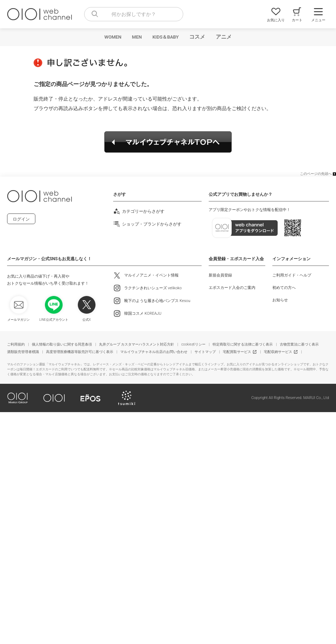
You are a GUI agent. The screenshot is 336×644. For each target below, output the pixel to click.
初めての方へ (284, 288)
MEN (137, 37)
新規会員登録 (220, 275)
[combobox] (134, 14)
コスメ (197, 37)
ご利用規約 (16, 344)
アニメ (224, 37)
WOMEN (113, 37)
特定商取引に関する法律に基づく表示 (243, 344)
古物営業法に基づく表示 (299, 344)
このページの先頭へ (316, 174)
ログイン (21, 219)
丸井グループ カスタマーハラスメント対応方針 (137, 344)
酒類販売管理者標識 (23, 352)
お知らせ (280, 300)
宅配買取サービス (237, 352)
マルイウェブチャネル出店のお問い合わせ (154, 352)
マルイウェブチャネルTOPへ (168, 142)
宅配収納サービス (278, 352)
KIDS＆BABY (166, 37)
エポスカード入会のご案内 (232, 288)
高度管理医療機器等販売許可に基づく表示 (80, 352)
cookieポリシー (193, 344)
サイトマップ (205, 352)
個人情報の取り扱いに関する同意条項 (62, 344)
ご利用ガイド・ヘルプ (292, 275)
